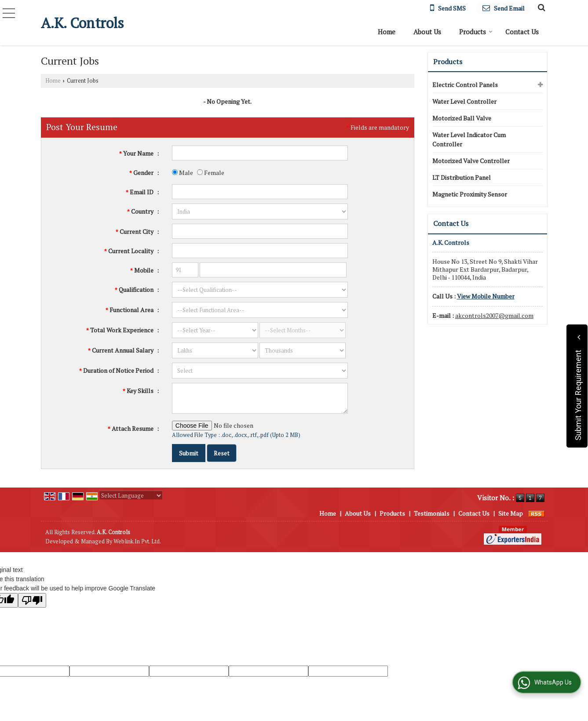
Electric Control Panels (465, 85)
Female (211, 173)
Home (387, 32)
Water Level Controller (464, 101)
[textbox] (260, 231)
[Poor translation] (32, 600)
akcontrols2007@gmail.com (494, 315)
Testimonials (432, 513)
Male (183, 173)
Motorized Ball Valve (462, 118)
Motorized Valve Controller (471, 161)
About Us (427, 32)
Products (476, 32)
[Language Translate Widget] (131, 495)
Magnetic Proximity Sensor (470, 194)
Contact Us (522, 32)
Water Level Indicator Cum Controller (469, 139)
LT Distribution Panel (462, 177)
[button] (486, 296)
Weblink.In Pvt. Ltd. (137, 541)
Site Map (511, 513)
